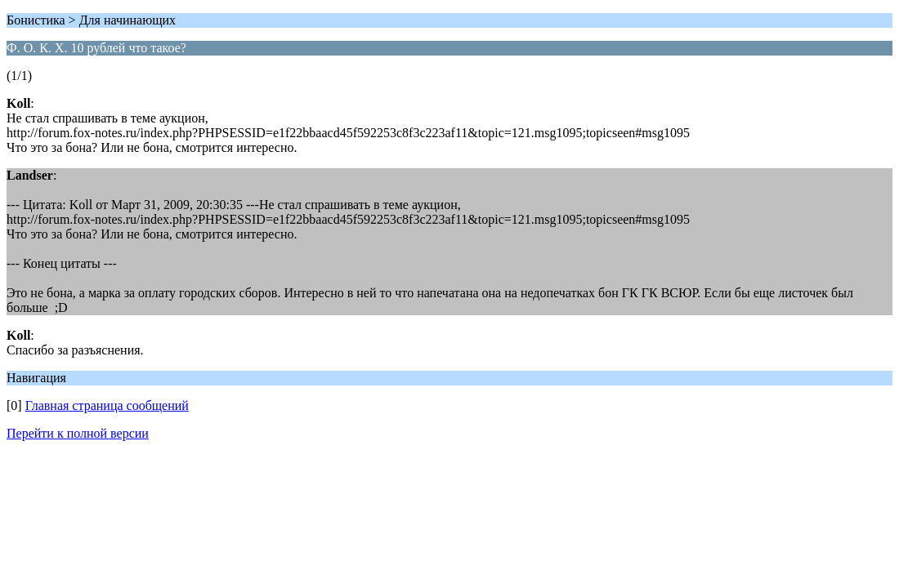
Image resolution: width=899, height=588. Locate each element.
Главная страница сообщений (107, 405)
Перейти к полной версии (78, 433)
